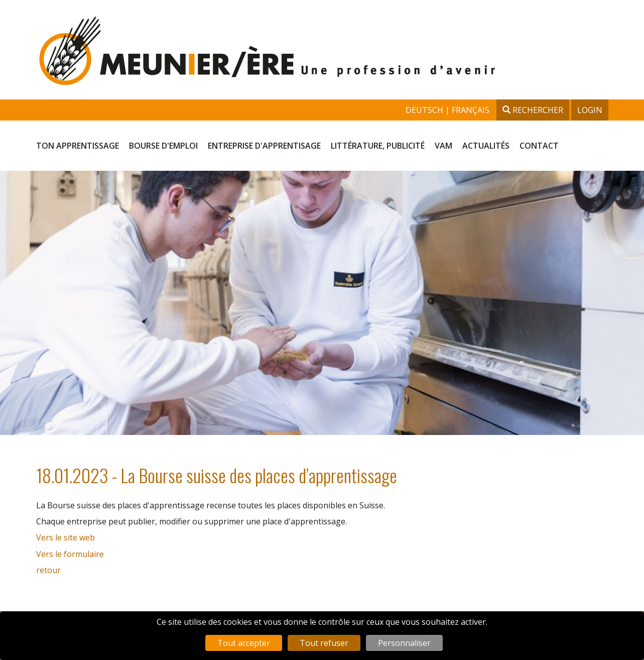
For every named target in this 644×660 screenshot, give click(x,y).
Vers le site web (66, 537)
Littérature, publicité (378, 146)
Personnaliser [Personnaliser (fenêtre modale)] (404, 643)
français (471, 110)
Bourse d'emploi (163, 146)
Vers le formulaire (70, 554)
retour (48, 570)
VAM (443, 146)
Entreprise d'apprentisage (264, 146)
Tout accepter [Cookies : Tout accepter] (244, 643)
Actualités (486, 146)
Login (590, 110)
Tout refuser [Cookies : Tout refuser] (324, 643)
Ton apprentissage (78, 146)
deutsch (425, 110)
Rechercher (533, 110)
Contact (539, 146)
